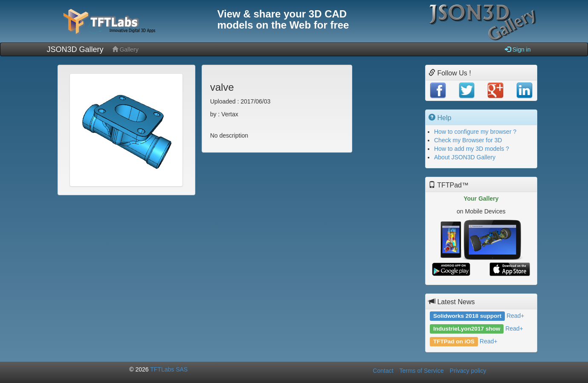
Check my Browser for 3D (468, 140)
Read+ (516, 316)
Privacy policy (468, 371)
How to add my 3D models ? (472, 149)
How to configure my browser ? (475, 132)
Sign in (518, 49)
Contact (383, 371)
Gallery (125, 49)
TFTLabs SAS (169, 369)
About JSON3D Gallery (465, 157)
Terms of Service (421, 371)
